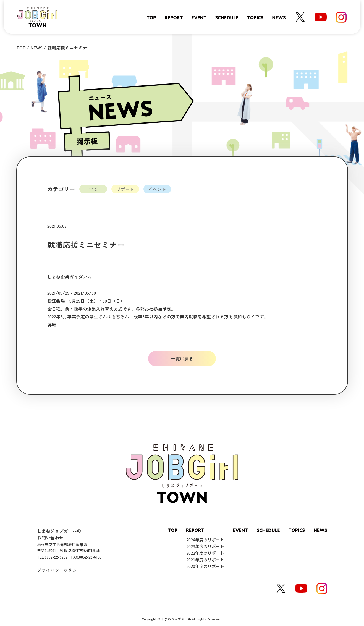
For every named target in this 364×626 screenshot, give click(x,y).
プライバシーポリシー (59, 570)
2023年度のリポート (205, 546)
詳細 (52, 324)
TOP (21, 48)
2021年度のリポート (205, 560)
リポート (125, 189)
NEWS (36, 48)
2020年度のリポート (205, 566)
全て (93, 189)
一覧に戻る (182, 358)
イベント (157, 189)
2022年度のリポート (205, 553)
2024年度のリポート (205, 540)
